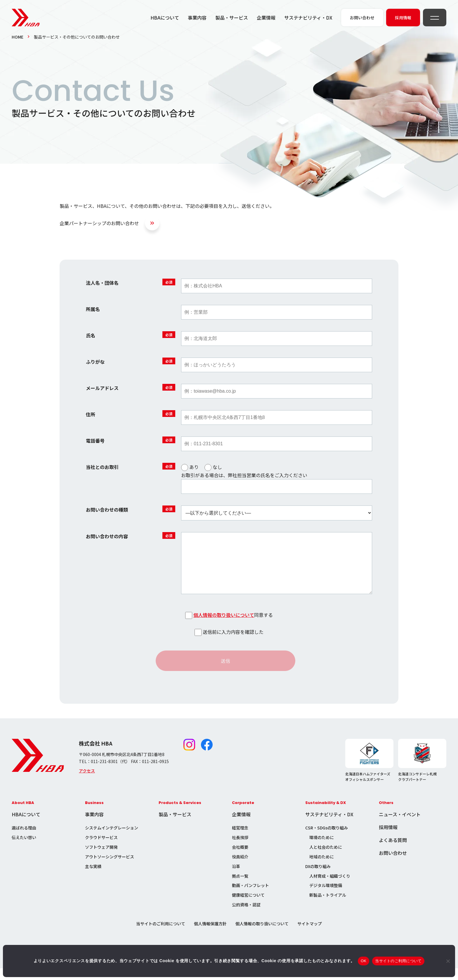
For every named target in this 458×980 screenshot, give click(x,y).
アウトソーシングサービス (110, 868)
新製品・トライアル (328, 907)
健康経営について (248, 907)
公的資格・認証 (246, 916)
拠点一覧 (240, 888)
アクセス (87, 782)
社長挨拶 (240, 849)
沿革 (236, 878)
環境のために (322, 849)
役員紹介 (240, 868)
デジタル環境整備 (326, 897)
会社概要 (240, 859)
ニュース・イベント (400, 826)
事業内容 (197, 18)
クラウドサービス (101, 849)
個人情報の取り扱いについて (224, 627)
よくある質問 (393, 852)
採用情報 (388, 839)
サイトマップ (310, 935)
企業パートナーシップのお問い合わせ (99, 223)
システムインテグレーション (112, 839)
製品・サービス (232, 18)
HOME (18, 37)
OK (364, 961)
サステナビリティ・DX (308, 18)
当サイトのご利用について (161, 935)
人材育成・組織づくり (330, 888)
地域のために (322, 868)
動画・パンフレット (250, 897)
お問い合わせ (393, 865)
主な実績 (93, 878)
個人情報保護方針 (210, 935)
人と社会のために (326, 859)
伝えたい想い (24, 849)
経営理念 (240, 839)
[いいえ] (448, 961)
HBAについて (165, 18)
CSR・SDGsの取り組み (327, 839)
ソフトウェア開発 (101, 859)
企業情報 (266, 18)
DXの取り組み (318, 878)
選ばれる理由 (24, 839)
